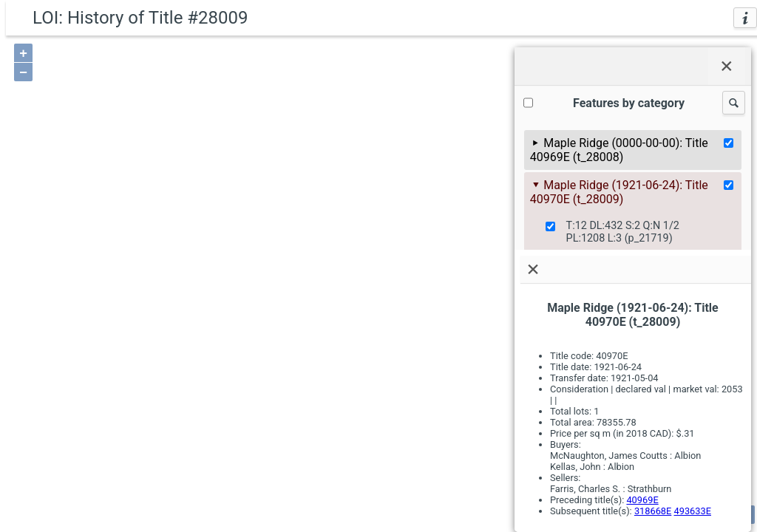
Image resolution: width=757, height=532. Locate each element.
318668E (653, 511)
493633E (693, 511)
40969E (642, 500)
